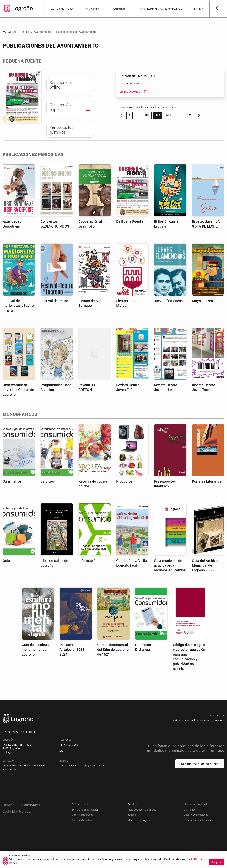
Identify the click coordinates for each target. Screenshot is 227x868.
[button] (62, 9)
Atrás (10, 32)
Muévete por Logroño (139, 820)
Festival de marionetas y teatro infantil (18, 306)
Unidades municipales (21, 805)
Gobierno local (80, 804)
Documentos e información (199, 820)
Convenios (190, 810)
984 (159, 116)
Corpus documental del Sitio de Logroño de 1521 (113, 650)
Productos (124, 481)
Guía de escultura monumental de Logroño (35, 650)
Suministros (12, 481)
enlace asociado (134, 92)
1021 (189, 116)
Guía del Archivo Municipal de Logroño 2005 (205, 565)
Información (88, 561)
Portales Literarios (207, 481)
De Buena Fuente (130, 221)
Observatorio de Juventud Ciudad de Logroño (18, 390)
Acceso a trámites (82, 820)
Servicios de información (85, 810)
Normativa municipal (195, 804)
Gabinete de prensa (82, 815)
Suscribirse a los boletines (200, 764)
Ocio (6, 561)
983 (148, 116)
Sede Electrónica (17, 811)
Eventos (132, 804)
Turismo (132, 815)
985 (170, 116)
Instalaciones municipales (142, 810)
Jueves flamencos (168, 301)
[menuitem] (177, 721)
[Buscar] (218, 9)
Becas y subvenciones (196, 815)
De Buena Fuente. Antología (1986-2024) (74, 650)
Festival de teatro (54, 301)
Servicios (48, 481)
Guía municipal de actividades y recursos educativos (170, 565)
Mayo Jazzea (202, 301)
